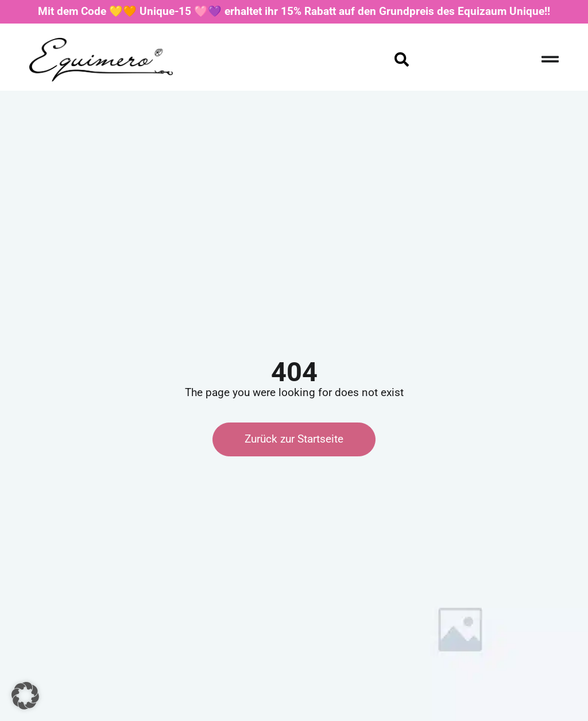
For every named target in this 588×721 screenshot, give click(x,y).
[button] (25, 696)
